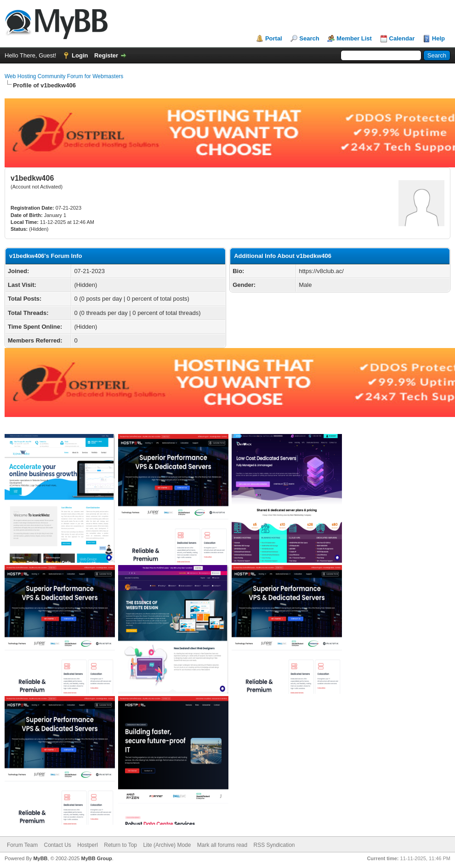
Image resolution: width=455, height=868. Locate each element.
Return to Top (120, 845)
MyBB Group (96, 858)
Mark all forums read (222, 845)
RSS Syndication (274, 845)
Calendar (402, 38)
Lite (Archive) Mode (167, 845)
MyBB (40, 858)
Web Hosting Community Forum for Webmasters (64, 76)
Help (438, 38)
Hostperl (88, 845)
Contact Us (57, 845)
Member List (354, 38)
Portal (274, 38)
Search (309, 38)
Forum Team (22, 845)
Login (80, 55)
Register (106, 55)
